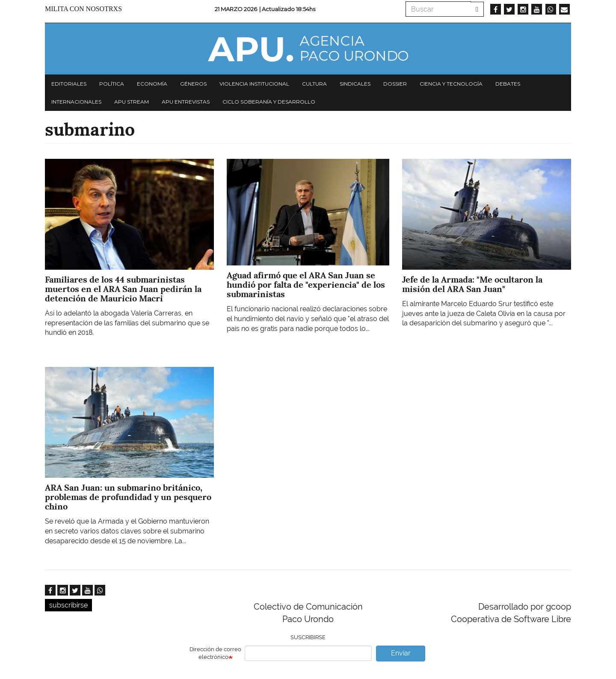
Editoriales (69, 84)
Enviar (401, 653)
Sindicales (355, 84)
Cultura (314, 84)
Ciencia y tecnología (451, 84)
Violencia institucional (254, 84)
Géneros (193, 84)
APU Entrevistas (186, 102)
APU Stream (132, 102)
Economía (152, 84)
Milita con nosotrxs (83, 9)
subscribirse (68, 605)
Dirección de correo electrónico (215, 653)
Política (112, 84)
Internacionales (76, 102)
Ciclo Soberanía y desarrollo (269, 102)
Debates (508, 84)
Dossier (395, 84)
